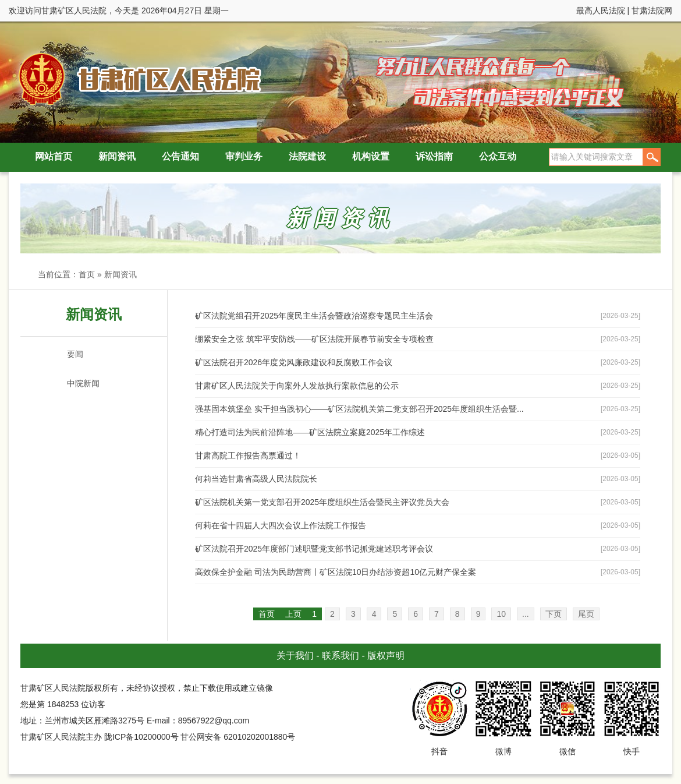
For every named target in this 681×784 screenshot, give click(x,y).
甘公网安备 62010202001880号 (238, 737)
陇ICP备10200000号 (141, 737)
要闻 (75, 354)
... (526, 614)
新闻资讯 (117, 156)
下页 (554, 614)
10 (501, 614)
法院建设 (307, 156)
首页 (87, 274)
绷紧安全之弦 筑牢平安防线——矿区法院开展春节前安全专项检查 (314, 339)
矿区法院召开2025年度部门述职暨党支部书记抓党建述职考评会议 (314, 549)
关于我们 (295, 656)
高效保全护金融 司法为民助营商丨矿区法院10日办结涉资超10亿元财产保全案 (336, 572)
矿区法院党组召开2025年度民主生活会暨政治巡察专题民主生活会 (314, 316)
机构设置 (371, 156)
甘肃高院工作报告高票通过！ (248, 455)
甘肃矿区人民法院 (137, 78)
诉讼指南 (434, 156)
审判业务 (244, 156)
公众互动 (498, 156)
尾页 (586, 614)
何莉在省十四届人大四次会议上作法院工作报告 (281, 525)
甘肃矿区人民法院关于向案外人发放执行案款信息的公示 (297, 386)
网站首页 (54, 156)
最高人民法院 (601, 10)
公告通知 (180, 156)
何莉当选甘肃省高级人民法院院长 (256, 479)
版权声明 (386, 656)
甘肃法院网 (652, 10)
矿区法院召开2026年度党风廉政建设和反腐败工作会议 (294, 362)
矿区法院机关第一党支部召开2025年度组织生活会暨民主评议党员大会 (322, 502)
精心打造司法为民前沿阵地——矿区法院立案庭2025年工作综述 (310, 432)
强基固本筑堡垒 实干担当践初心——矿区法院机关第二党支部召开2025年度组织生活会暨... (359, 409)
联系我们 (340, 656)
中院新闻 (83, 383)
